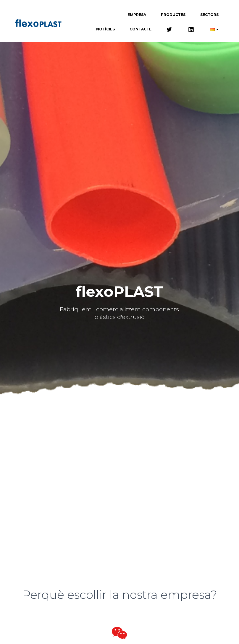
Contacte (141, 29)
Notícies (105, 29)
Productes (173, 15)
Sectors (209, 15)
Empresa (137, 15)
